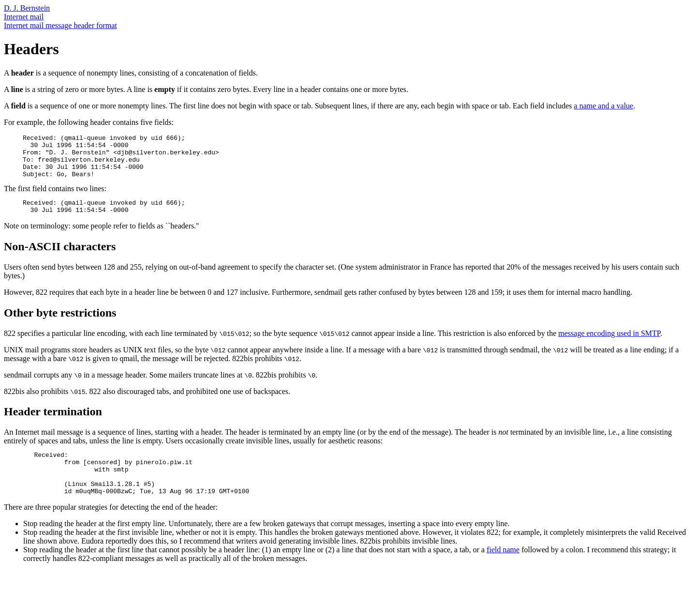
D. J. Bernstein (27, 8)
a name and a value (603, 106)
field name (503, 570)
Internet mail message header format (60, 25)
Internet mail (24, 17)
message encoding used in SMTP (609, 345)
